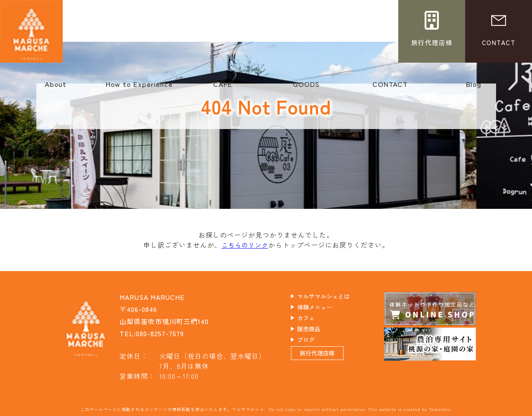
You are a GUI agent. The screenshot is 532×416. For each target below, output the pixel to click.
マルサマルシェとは (335, 297)
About (56, 88)
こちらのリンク (245, 245)
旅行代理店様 (327, 364)
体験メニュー (325, 309)
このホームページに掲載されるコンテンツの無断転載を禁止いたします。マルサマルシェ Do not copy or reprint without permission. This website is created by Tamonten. (266, 409)
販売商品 (318, 333)
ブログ (314, 345)
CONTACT (390, 88)
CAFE (223, 88)
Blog (473, 88)
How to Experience (139, 88)
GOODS (306, 88)
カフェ (314, 321)
